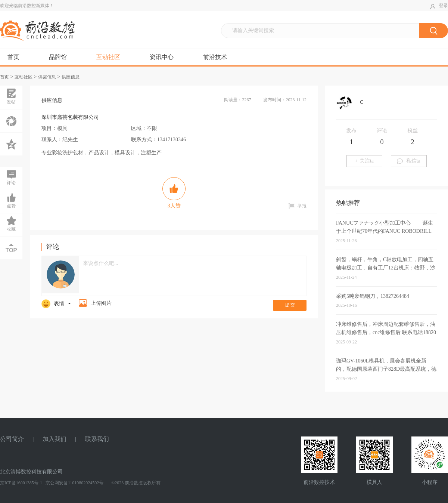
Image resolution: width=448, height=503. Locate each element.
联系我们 (97, 439)
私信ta (409, 161)
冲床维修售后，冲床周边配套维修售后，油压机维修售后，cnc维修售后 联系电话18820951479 (386, 332)
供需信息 (47, 77)
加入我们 (55, 439)
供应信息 (71, 77)
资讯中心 (162, 57)
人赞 (174, 193)
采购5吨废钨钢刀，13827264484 (373, 296)
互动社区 (108, 57)
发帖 (11, 96)
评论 (11, 177)
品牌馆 (58, 57)
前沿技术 (215, 57)
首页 (13, 57)
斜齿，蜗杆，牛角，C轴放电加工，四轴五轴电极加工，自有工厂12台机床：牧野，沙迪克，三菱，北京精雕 (386, 268)
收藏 (11, 223)
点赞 (11, 200)
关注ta (364, 161)
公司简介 (12, 439)
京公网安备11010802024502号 (74, 483)
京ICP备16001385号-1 (21, 483)
